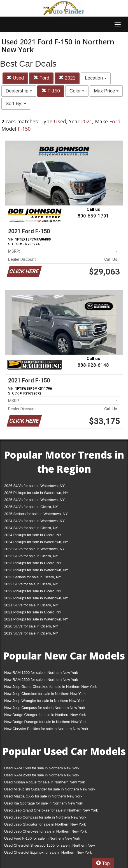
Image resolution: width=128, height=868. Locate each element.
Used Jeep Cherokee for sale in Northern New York (46, 831)
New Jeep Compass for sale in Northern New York (45, 708)
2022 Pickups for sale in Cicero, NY (33, 591)
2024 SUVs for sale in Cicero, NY (31, 528)
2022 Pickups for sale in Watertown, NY (36, 598)
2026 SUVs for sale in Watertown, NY (34, 486)
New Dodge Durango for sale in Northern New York (45, 722)
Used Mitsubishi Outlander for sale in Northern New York (50, 789)
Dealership (19, 91)
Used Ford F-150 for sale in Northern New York (42, 838)
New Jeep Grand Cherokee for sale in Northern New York (50, 687)
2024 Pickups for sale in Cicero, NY (33, 535)
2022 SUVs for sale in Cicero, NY (31, 584)
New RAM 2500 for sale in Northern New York (41, 680)
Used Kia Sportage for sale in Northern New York (44, 803)
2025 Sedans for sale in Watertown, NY (36, 514)
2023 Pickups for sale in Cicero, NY (33, 563)
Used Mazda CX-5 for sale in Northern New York (43, 796)
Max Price (106, 91)
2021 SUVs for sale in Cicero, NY (31, 605)
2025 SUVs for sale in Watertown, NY (34, 500)
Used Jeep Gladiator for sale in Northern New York (45, 824)
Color (77, 91)
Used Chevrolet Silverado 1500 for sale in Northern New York (50, 847)
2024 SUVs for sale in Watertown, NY (34, 521)
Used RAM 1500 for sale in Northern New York (42, 768)
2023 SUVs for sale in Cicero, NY (31, 556)
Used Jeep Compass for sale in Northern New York (45, 817)
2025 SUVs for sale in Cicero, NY (31, 507)
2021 (67, 78)
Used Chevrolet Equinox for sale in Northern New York (48, 852)
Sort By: (16, 104)
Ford (41, 78)
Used (15, 78)
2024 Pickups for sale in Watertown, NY (36, 542)
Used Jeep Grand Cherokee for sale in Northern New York (51, 810)
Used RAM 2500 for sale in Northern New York (42, 775)
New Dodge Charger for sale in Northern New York (45, 715)
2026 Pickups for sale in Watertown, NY (36, 493)
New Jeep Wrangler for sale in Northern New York (44, 701)
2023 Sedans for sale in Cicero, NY (33, 577)
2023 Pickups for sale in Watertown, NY (36, 570)
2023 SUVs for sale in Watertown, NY (34, 549)
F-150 (51, 91)
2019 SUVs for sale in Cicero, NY (31, 633)
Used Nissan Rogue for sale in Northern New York (45, 782)
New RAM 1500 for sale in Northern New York (41, 673)
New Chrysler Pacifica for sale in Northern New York (46, 729)
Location (96, 78)
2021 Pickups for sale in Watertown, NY (36, 619)
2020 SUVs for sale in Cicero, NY (31, 626)
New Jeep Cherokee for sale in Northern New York (45, 694)
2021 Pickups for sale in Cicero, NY (33, 612)
